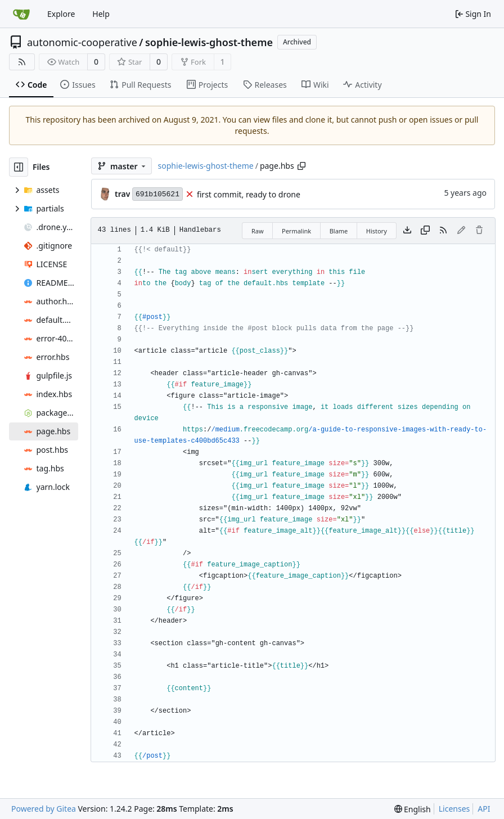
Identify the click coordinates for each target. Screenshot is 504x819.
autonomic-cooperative (82, 42)
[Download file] (407, 231)
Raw (258, 231)
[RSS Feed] (22, 62)
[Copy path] (301, 166)
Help (101, 14)
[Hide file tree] (19, 167)
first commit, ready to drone (249, 194)
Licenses (454, 809)
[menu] (413, 809)
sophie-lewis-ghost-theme (209, 42)
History (377, 231)
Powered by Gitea (44, 809)
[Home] (21, 14)
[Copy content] (425, 231)
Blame (339, 231)
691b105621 (157, 194)
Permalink (296, 231)
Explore (61, 14)
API (484, 809)
